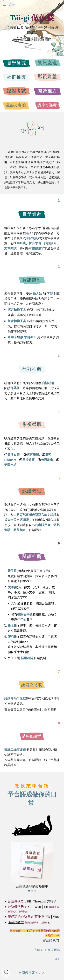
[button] (4, 5)
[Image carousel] (32, 867)
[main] (32, 18)
